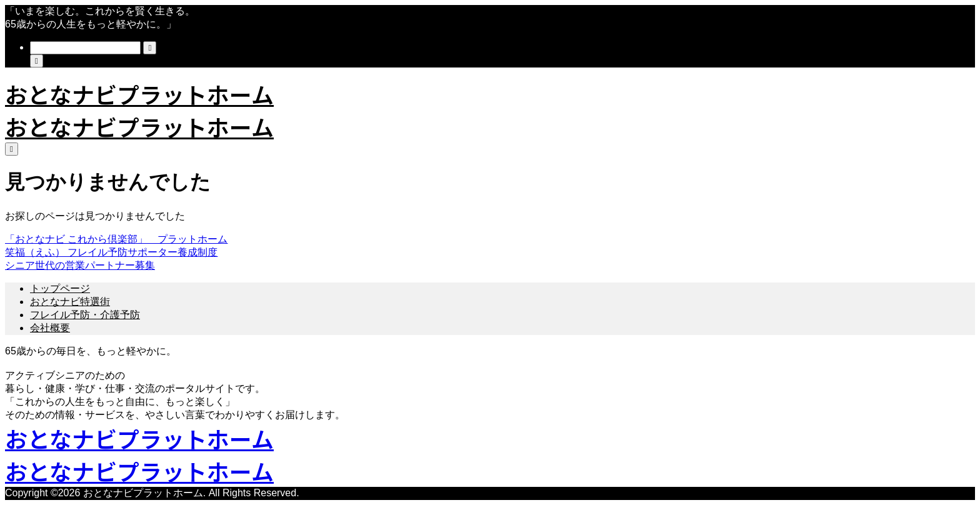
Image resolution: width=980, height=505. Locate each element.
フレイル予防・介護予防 (85, 315)
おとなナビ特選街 (70, 302)
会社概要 (50, 328)
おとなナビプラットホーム (139, 94)
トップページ (60, 288)
